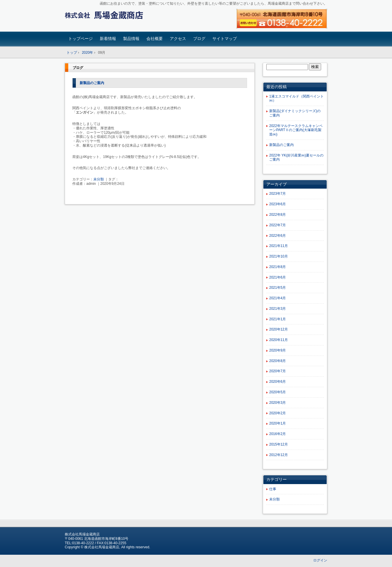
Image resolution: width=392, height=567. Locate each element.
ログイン (320, 560)
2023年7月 (278, 194)
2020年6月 (278, 382)
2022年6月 (278, 236)
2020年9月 (278, 350)
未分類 (99, 179)
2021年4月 (278, 298)
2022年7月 (278, 225)
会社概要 (155, 39)
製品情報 (131, 39)
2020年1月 (278, 423)
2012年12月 (279, 455)
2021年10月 (279, 256)
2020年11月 (279, 340)
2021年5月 (278, 288)
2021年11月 (279, 246)
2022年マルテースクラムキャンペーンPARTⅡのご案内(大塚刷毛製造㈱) (296, 130)
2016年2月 (278, 434)
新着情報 (108, 39)
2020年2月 (278, 413)
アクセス (178, 39)
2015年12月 (279, 444)
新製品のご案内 (92, 83)
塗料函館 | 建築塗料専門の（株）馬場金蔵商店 (106, 16)
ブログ (199, 39)
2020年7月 (278, 371)
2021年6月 (278, 277)
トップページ (80, 39)
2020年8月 (278, 361)
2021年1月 (278, 319)
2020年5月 (278, 392)
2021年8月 (278, 267)
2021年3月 (278, 309)
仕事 (273, 489)
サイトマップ (225, 39)
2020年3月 (278, 403)
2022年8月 (278, 215)
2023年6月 (278, 204)
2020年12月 (279, 329)
